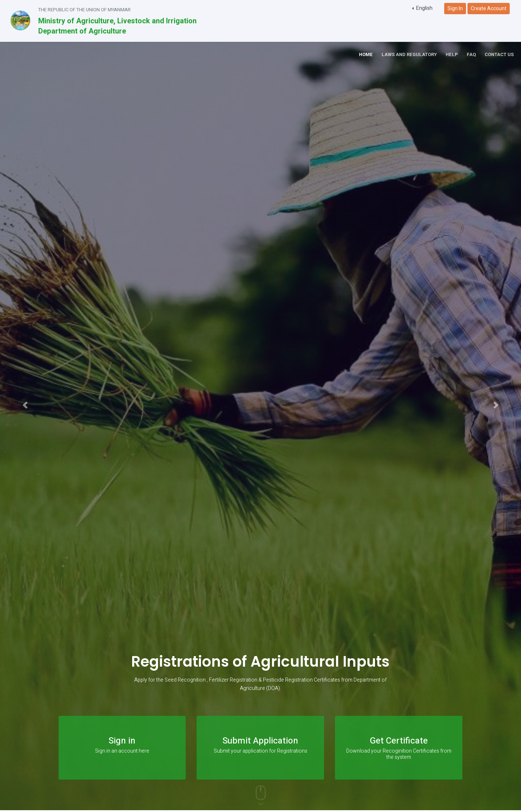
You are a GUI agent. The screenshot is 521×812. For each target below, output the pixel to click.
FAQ (471, 55)
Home (366, 55)
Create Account (489, 9)
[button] (422, 8)
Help (452, 55)
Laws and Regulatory (409, 55)
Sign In (455, 9)
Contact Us (499, 55)
